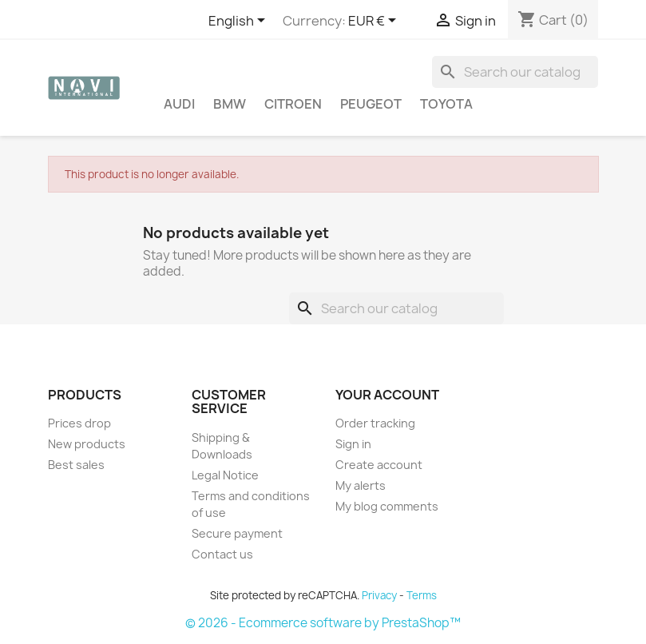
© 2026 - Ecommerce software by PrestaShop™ (323, 623)
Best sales (76, 465)
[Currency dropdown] (375, 22)
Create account (379, 465)
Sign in (353, 444)
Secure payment (237, 533)
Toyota (446, 104)
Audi (179, 104)
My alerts (361, 485)
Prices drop (79, 423)
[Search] (515, 72)
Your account (387, 395)
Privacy (379, 595)
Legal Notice (225, 475)
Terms (422, 595)
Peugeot (371, 104)
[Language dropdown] (240, 22)
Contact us (222, 554)
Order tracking (375, 423)
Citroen (293, 104)
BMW (230, 104)
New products (87, 444)
